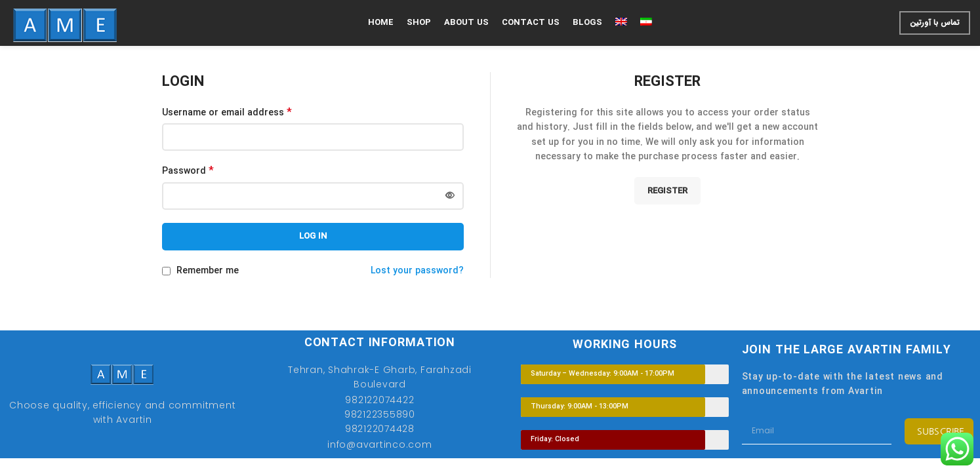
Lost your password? (417, 271)
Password (188, 171)
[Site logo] (65, 22)
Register (667, 191)
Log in (313, 236)
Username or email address (227, 113)
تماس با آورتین (935, 23)
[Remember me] (166, 271)
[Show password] (450, 196)
